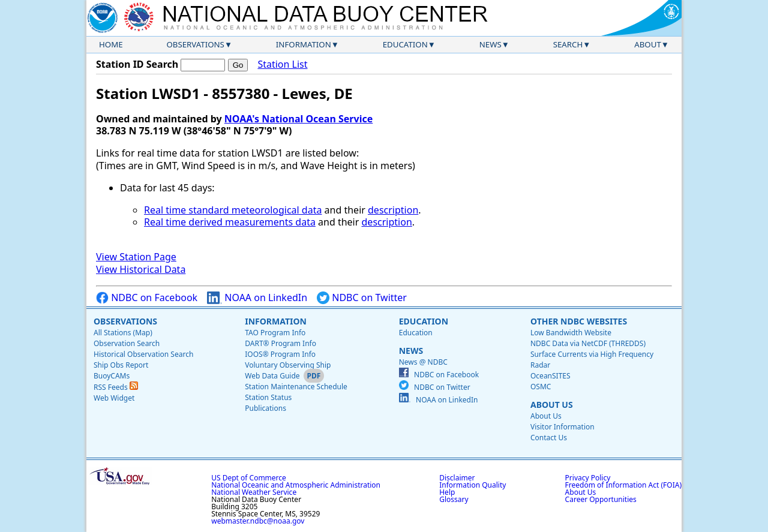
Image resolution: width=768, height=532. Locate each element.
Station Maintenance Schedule (296, 387)
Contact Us (549, 438)
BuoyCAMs (112, 376)
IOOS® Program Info (280, 354)
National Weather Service (254, 492)
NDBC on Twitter (362, 298)
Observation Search (127, 343)
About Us (552, 405)
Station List (282, 64)
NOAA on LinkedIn (257, 298)
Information (304, 44)
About (648, 44)
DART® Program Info (280, 343)
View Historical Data (141, 269)
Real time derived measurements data (230, 222)
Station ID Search (137, 64)
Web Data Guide (272, 376)
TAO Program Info (275, 333)
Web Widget (114, 398)
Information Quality (472, 485)
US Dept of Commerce (249, 478)
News (490, 44)
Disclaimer (457, 478)
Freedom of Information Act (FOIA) (623, 485)
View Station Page (136, 257)
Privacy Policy (588, 478)
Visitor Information (562, 427)
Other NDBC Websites (579, 321)
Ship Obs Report (121, 365)
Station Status (268, 397)
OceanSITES (550, 376)
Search (568, 44)
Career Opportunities (601, 499)
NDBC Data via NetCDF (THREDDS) (588, 343)
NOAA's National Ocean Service (298, 119)
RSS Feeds (116, 387)
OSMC (541, 387)
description (393, 210)
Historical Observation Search (143, 354)
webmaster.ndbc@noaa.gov (258, 521)
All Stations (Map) (123, 333)
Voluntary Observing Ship (288, 365)
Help (447, 492)
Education (405, 44)
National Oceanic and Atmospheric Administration (296, 485)
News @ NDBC (423, 362)
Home (111, 44)
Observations (195, 44)
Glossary (454, 499)
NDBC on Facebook (147, 298)
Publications (265, 408)
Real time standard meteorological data (233, 210)
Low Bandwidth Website (571, 333)
